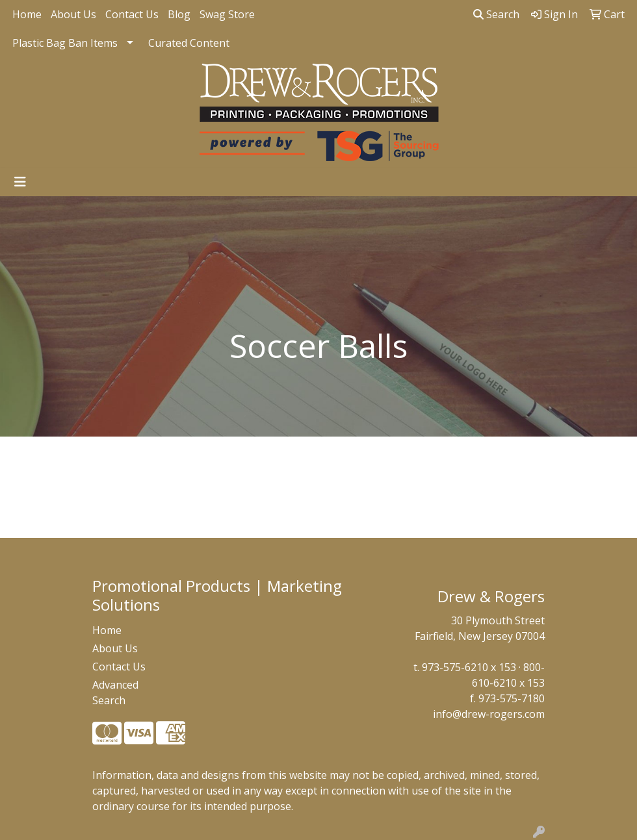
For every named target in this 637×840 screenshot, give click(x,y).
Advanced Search (115, 693)
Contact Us (132, 14)
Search (496, 14)
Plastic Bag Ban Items (65, 43)
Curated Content (189, 43)
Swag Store (227, 14)
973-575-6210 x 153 (469, 667)
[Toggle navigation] (20, 182)
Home (27, 14)
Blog (179, 14)
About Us (73, 14)
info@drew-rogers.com (489, 714)
